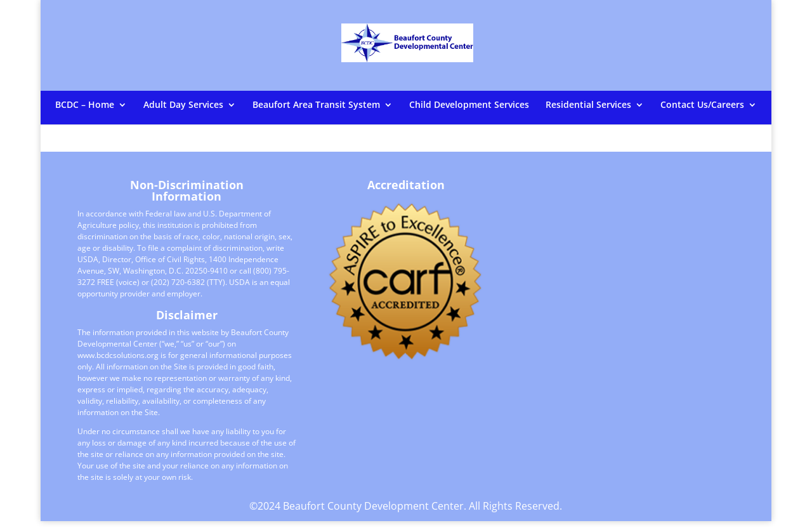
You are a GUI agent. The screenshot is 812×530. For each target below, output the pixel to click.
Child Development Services (469, 105)
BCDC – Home (85, 105)
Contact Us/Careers (702, 105)
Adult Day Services (183, 105)
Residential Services (588, 105)
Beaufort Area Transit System (316, 105)
